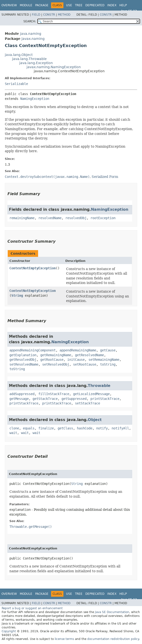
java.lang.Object (19, 55)
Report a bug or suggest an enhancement (32, 608)
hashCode (85, 428)
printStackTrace (105, 399)
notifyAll (120, 428)
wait (13, 433)
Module (26, 5)
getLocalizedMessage (91, 394)
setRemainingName (104, 360)
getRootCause (52, 360)
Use (69, 5)
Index (112, 5)
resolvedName (50, 218)
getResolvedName (89, 355)
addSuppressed (22, 394)
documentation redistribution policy (113, 639)
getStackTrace (45, 399)
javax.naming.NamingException (54, 67)
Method (64, 15)
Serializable (16, 84)
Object (95, 420)
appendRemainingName (78, 350)
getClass (65, 428)
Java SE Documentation (112, 612)
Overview (9, 5)
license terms (64, 639)
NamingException (35, 99)
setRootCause (85, 364)
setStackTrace (88, 403)
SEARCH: (30, 21)
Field (36, 15)
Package (42, 5)
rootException (103, 218)
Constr (49, 15)
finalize (46, 428)
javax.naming (33, 39)
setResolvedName (24, 364)
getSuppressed (74, 399)
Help (123, 5)
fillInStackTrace (54, 394)
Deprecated (95, 5)
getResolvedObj (23, 360)
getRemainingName (56, 355)
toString (108, 364)
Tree (79, 5)
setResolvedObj (56, 364)
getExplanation (23, 355)
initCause (76, 360)
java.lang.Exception (36, 63)
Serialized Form (105, 177)
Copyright (9, 631)
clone (14, 428)
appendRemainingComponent (33, 350)
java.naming (31, 34)
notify (102, 428)
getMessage (19, 399)
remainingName (22, 218)
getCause (108, 350)
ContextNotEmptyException (33, 268)
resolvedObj (76, 218)
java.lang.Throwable (29, 59)
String (17, 295)
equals (29, 428)
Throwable (99, 386)
